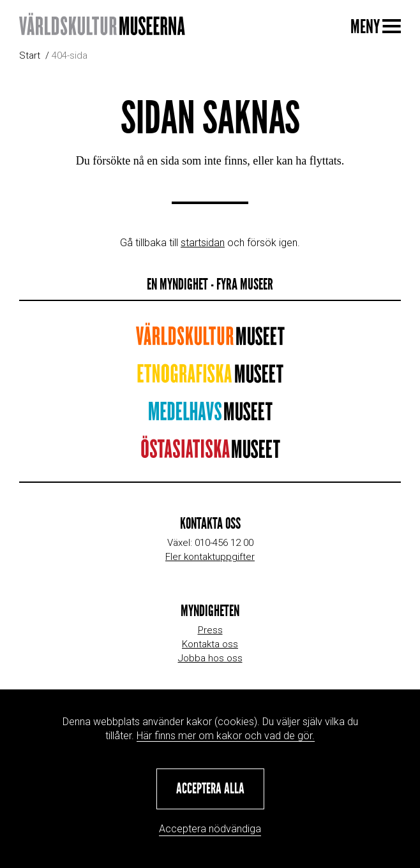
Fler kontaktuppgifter (210, 557)
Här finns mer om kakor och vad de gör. (226, 736)
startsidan (203, 243)
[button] (210, 789)
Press (210, 630)
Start (30, 55)
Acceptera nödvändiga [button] (210, 829)
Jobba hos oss (210, 658)
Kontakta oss (210, 644)
